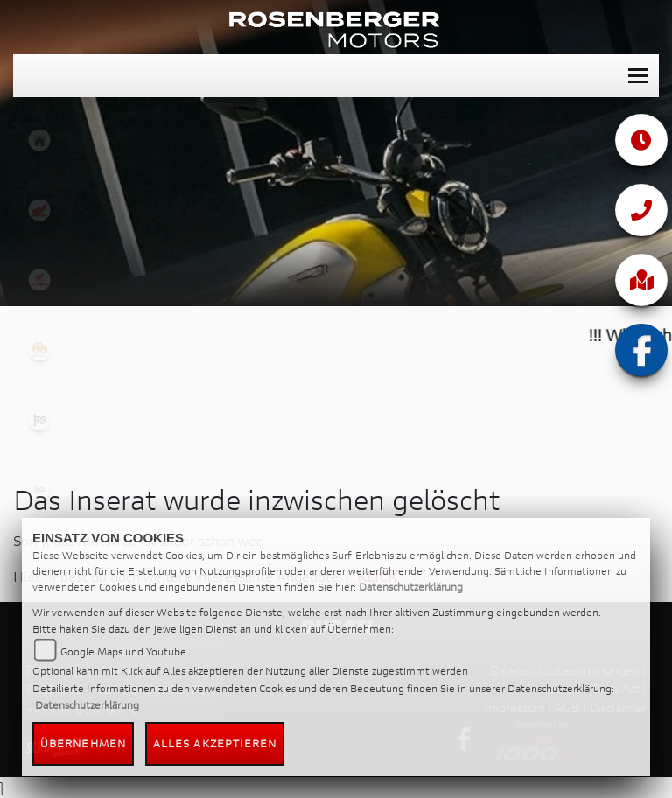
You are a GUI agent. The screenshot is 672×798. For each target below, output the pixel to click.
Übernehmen (83, 743)
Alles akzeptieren (215, 743)
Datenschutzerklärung (411, 587)
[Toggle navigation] (638, 76)
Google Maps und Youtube (123, 651)
